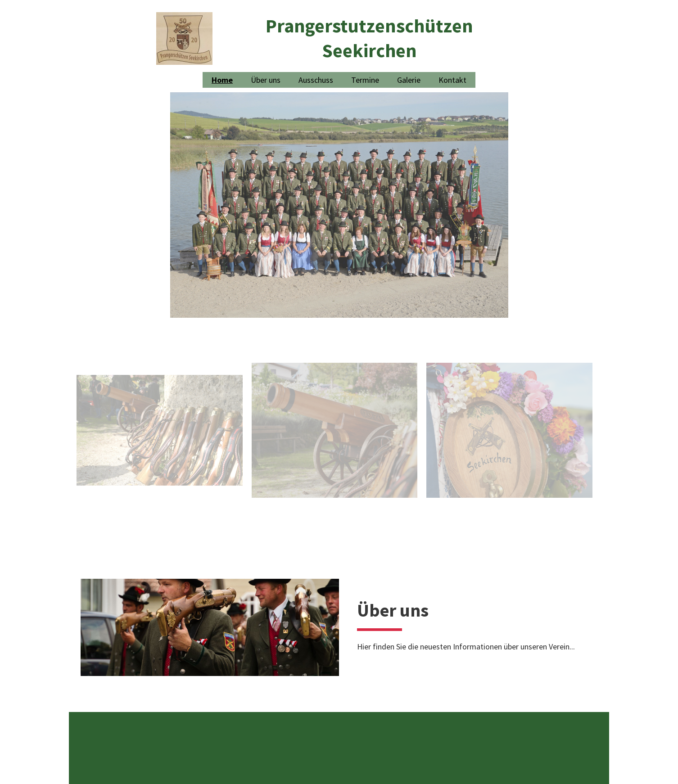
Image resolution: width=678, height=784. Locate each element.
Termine (365, 80)
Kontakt (452, 80)
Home (222, 80)
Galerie (409, 80)
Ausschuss (316, 80)
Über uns (266, 80)
